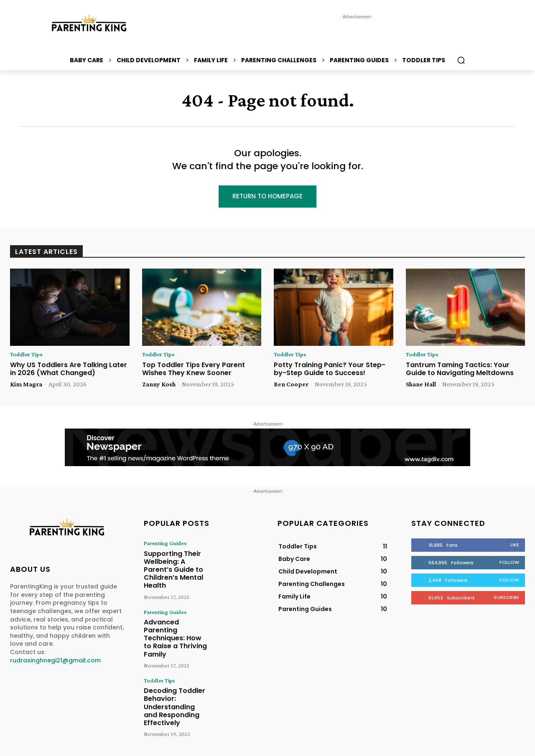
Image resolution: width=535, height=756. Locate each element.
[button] (461, 60)
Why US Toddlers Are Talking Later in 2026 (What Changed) (69, 370)
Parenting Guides (162, 545)
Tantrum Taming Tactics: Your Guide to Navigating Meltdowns (460, 370)
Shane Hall (421, 386)
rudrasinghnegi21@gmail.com (55, 662)
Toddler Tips (29, 356)
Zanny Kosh (159, 386)
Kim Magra (26, 386)
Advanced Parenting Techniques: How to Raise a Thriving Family (174, 617)
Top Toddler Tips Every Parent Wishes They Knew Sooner (194, 370)
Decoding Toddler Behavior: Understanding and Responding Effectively (173, 675)
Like (515, 546)
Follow (509, 564)
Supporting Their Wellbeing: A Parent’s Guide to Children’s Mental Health (174, 563)
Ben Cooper (291, 386)
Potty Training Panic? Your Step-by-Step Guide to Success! (330, 370)
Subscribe (506, 599)
